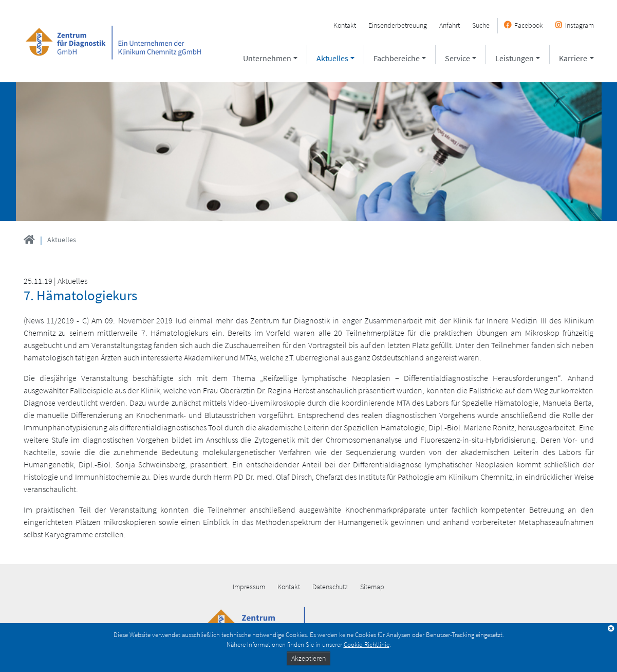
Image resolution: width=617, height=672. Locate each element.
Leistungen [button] (515, 58)
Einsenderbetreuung (398, 25)
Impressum (249, 587)
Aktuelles (62, 240)
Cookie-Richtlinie (367, 644)
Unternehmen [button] (267, 58)
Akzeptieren (308, 658)
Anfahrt (450, 25)
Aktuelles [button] (332, 58)
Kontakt (345, 25)
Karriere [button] (573, 58)
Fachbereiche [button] (397, 58)
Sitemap (372, 587)
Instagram (579, 25)
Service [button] (457, 58)
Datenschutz (330, 587)
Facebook (529, 25)
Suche (481, 25)
